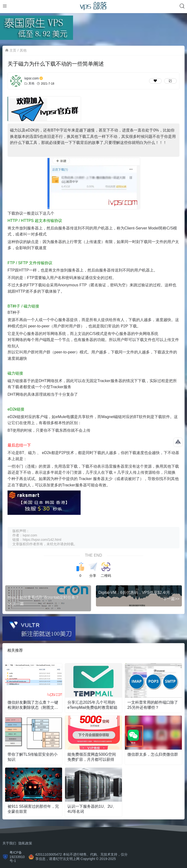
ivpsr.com (34, 78)
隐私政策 (25, 843)
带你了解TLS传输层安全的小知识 (33, 757)
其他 (23, 50)
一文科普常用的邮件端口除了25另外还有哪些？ (153, 705)
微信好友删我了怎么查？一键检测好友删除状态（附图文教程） (33, 705)
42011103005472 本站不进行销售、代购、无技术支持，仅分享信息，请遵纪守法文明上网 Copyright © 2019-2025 (81, 857)
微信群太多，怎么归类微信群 (153, 754)
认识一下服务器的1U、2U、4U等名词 (92, 809)
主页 (13, 50)
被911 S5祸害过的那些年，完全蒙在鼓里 (33, 809)
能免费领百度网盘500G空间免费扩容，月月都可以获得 (92, 757)
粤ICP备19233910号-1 (17, 857)
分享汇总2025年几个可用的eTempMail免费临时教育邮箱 (92, 705)
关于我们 (9, 843)
